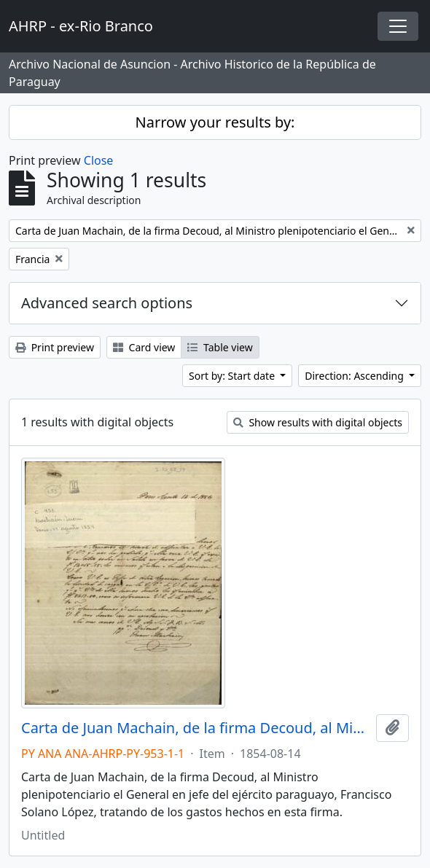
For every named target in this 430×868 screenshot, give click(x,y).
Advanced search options (107, 303)
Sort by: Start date (233, 376)
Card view (144, 347)
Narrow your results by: (215, 122)
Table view (220, 347)
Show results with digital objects (318, 422)
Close (99, 160)
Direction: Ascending (355, 376)
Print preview (55, 347)
